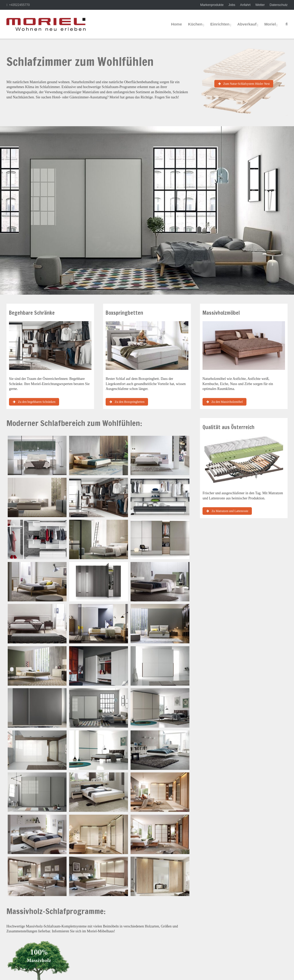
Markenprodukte (212, 5)
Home (177, 24)
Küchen (195, 24)
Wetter (260, 5)
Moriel (270, 24)
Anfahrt (245, 5)
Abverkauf (247, 24)
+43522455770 (19, 5)
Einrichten (220, 24)
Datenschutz (279, 5)
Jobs (232, 5)
